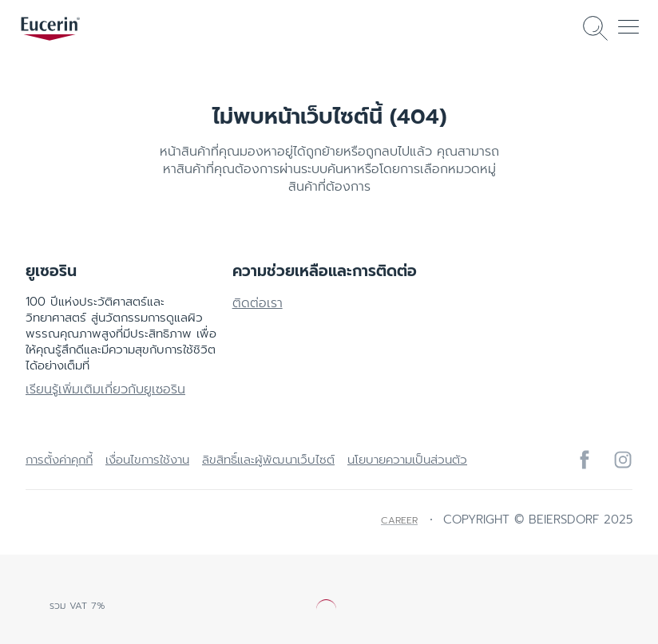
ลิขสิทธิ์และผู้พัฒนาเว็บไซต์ (268, 460)
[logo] (50, 29)
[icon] (585, 460)
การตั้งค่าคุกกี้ (59, 460)
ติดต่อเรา (258, 303)
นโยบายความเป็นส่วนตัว (407, 460)
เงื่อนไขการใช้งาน (147, 460)
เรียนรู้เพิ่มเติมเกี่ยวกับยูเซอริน (105, 389)
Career (399, 520)
